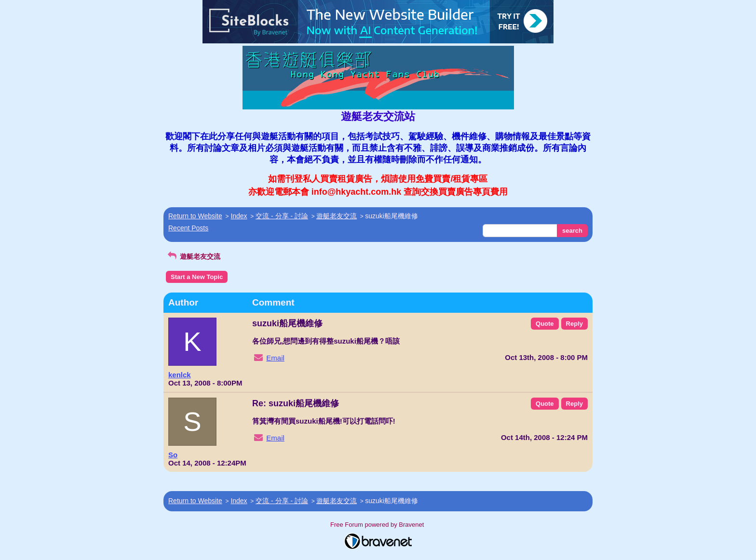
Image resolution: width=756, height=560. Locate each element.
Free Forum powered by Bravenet (378, 525)
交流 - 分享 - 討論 (282, 216)
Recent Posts (188, 228)
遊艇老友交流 (337, 216)
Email (275, 358)
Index (239, 216)
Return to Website (195, 216)
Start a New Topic (197, 277)
